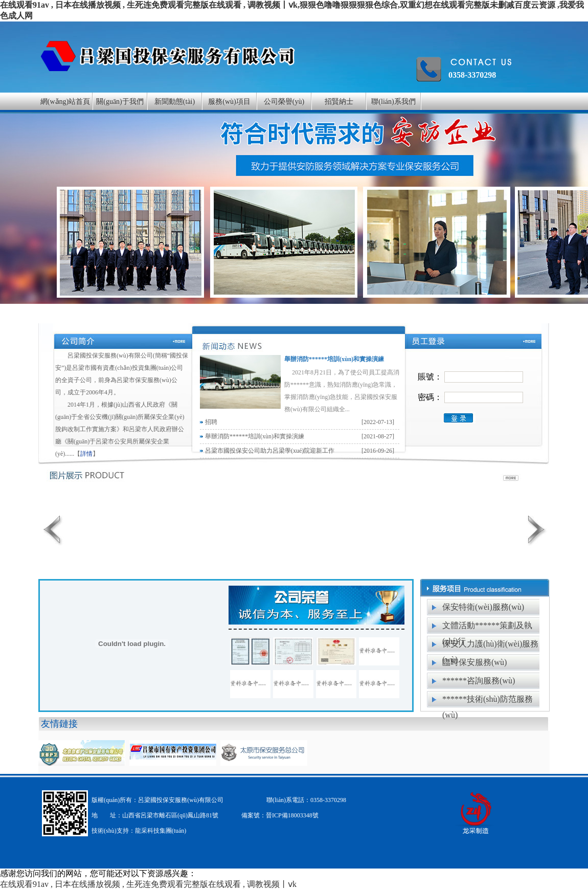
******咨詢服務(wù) (479, 681)
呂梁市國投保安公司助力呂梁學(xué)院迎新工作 (270, 451)
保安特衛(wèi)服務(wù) (483, 607)
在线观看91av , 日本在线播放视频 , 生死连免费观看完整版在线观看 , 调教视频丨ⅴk (148, 884)
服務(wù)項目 (229, 102)
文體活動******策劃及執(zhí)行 (487, 628)
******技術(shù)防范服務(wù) (488, 701)
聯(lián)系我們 (393, 102)
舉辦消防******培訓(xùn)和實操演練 (334, 359)
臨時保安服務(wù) (474, 662)
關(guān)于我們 (120, 102)
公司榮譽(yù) (284, 102)
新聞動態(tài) (175, 102)
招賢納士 (339, 102)
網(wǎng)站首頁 (65, 102)
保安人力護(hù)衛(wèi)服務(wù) (490, 646)
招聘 (211, 422)
